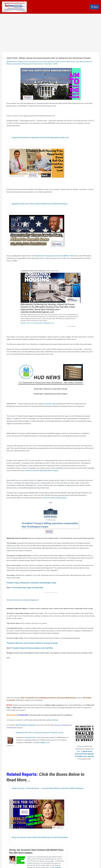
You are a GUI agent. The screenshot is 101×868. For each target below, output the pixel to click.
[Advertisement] (50, 29)
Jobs (77, 62)
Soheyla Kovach (30, 736)
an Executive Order (49, 402)
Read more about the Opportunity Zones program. (42, 469)
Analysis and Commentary (27, 62)
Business (51, 62)
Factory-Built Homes (68, 62)
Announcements (42, 62)
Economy (58, 62)
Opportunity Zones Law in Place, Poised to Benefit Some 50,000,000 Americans (40, 204)
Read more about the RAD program (55, 496)
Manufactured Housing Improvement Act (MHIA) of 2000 (55, 256)
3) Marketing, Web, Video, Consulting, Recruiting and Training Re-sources (39, 731)
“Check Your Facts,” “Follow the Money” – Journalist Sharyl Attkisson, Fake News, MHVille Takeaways (48, 787)
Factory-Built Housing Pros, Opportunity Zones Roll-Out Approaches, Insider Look (40, 138)
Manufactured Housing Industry (33, 64)
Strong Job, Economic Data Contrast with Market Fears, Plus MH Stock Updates (40, 836)
